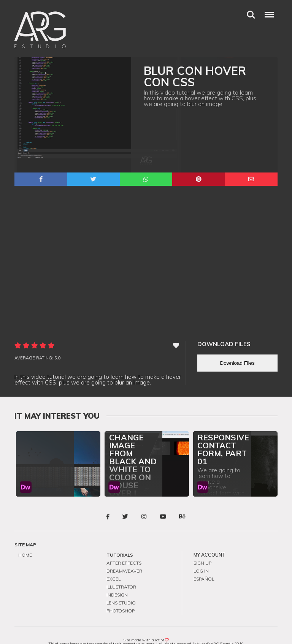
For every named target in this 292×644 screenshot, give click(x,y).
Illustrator (121, 575)
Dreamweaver (124, 559)
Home (25, 544)
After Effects (124, 552)
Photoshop (121, 597)
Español (204, 567)
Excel (113, 567)
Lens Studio (121, 590)
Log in (201, 559)
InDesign (117, 582)
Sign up (202, 552)
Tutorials (120, 544)
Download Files (237, 352)
